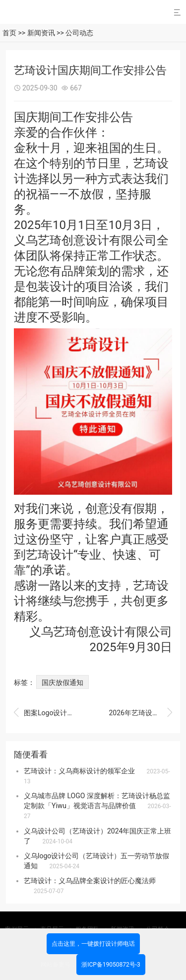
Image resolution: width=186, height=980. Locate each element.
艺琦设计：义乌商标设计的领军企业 (79, 771)
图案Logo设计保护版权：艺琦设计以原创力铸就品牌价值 (46, 713)
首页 (9, 33)
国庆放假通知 (62, 682)
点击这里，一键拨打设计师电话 (93, 944)
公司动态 (79, 33)
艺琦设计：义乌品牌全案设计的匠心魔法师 (90, 881)
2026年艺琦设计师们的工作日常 (140, 713)
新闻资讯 (41, 33)
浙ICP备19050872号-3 (111, 965)
